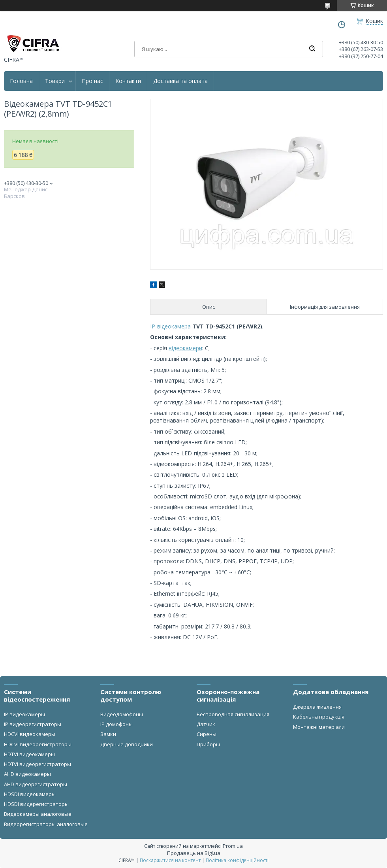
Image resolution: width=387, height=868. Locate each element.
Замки (108, 734)
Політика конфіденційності (237, 860)
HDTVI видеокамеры (29, 754)
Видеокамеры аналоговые (38, 814)
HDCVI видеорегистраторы (38, 744)
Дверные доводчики (127, 744)
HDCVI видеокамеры (30, 734)
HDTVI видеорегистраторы (38, 764)
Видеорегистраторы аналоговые (46, 824)
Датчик (206, 724)
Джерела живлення (317, 707)
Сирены (207, 734)
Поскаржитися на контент (170, 860)
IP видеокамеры (24, 714)
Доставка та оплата (180, 81)
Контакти (128, 81)
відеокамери (185, 348)
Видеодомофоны (122, 714)
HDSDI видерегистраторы (36, 804)
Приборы (208, 744)
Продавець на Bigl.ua (194, 853)
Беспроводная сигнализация (233, 714)
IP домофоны (116, 724)
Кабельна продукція (319, 717)
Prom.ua (233, 846)
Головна (21, 81)
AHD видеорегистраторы (36, 784)
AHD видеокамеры (27, 774)
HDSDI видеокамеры (30, 794)
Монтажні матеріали (319, 727)
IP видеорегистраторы (33, 724)
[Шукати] (312, 49)
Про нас (92, 81)
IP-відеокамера (170, 326)
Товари (55, 81)
